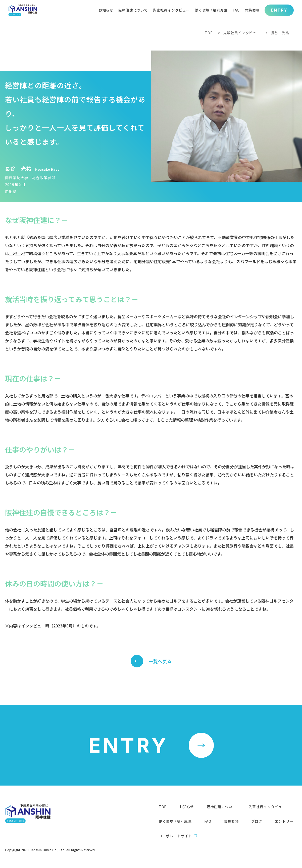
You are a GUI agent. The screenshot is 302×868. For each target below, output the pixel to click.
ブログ (257, 821)
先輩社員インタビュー (242, 33)
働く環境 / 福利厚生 (175, 821)
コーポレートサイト (175, 836)
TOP (209, 33)
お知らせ (187, 807)
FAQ (208, 821)
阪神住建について (221, 807)
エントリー (284, 821)
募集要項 (231, 821)
